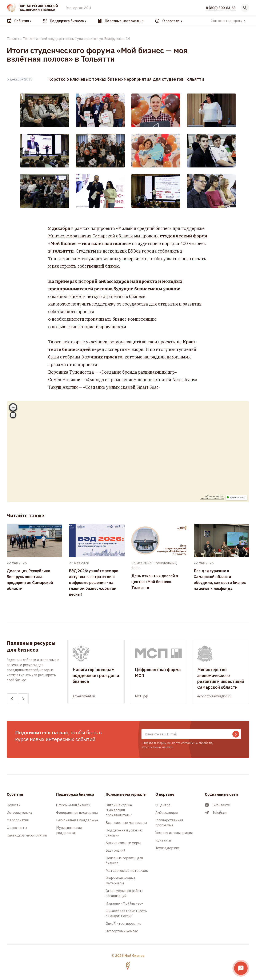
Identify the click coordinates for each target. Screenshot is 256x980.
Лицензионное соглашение (212, 499)
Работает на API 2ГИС (214, 496)
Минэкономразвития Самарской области (91, 236)
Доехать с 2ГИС (237, 498)
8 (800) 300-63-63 (221, 8)
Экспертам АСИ (78, 8)
